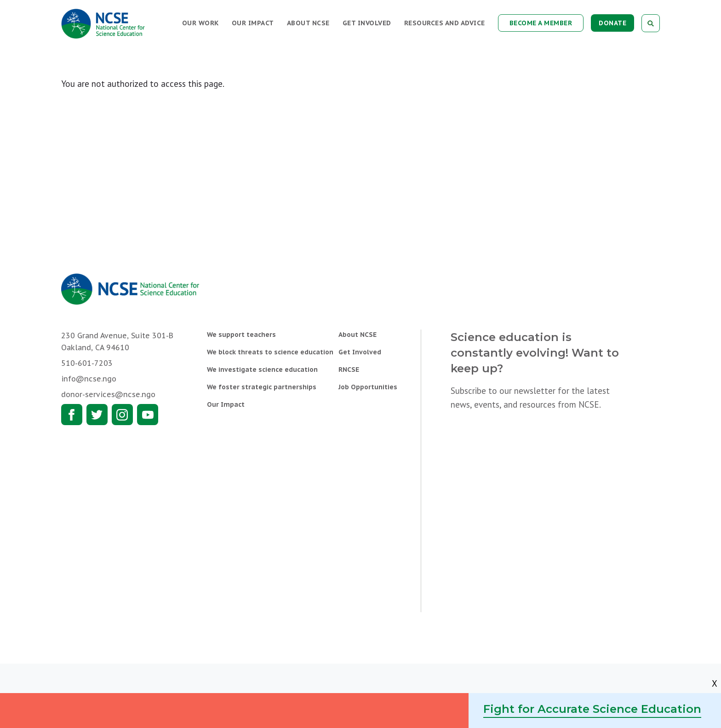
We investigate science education (262, 370)
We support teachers (241, 335)
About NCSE (308, 23)
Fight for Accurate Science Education (592, 709)
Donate (612, 23)
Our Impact (253, 23)
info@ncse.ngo (89, 379)
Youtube (148, 415)
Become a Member (541, 23)
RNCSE (349, 370)
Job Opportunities (368, 387)
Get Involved (367, 23)
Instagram (122, 415)
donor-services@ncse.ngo (108, 394)
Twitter (97, 415)
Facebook (72, 415)
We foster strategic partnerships (262, 387)
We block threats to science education (270, 352)
